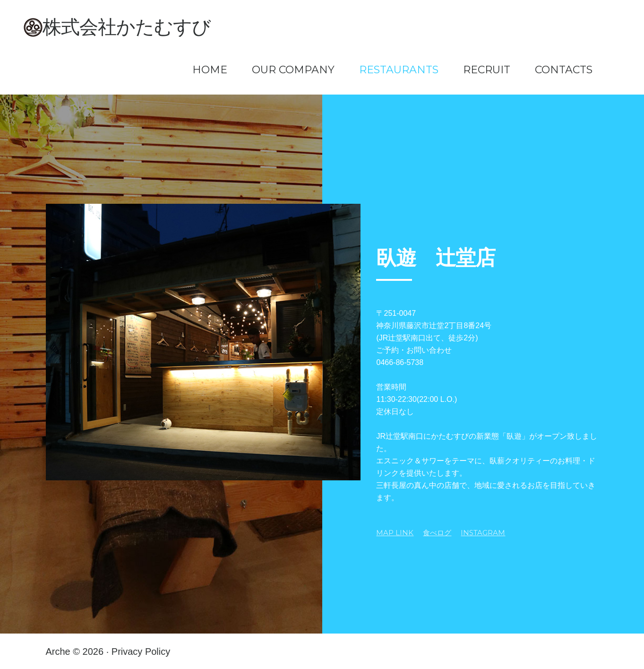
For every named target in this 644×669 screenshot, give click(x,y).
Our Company (293, 70)
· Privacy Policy (138, 652)
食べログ (437, 533)
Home (210, 70)
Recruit (487, 70)
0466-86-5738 (400, 362)
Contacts (564, 70)
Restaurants (399, 70)
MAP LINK (395, 533)
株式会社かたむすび (127, 27)
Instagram (483, 533)
